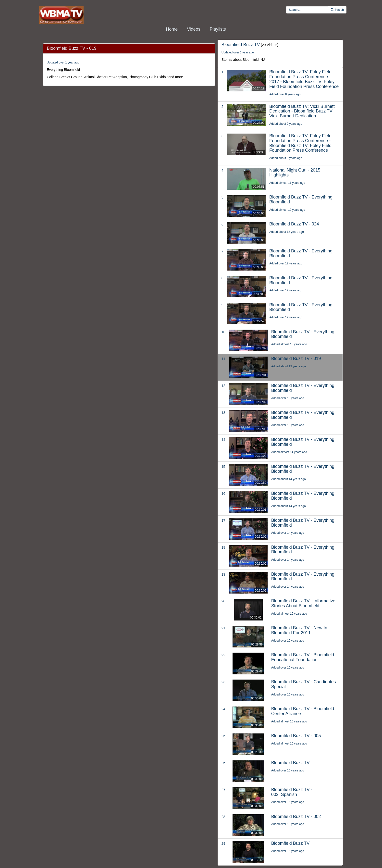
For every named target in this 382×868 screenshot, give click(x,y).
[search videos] (307, 10)
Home (172, 29)
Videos (194, 29)
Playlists (218, 29)
